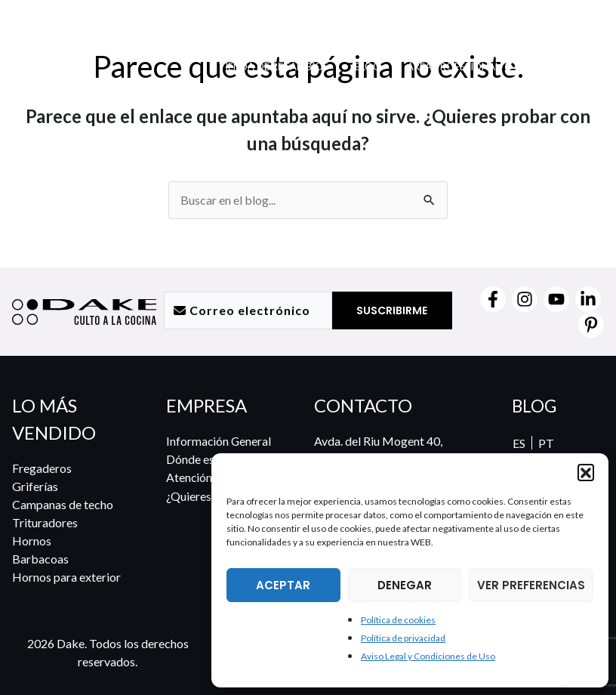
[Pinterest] (591, 325)
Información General (219, 441)
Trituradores (45, 522)
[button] (586, 472)
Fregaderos (42, 468)
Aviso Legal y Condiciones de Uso (428, 656)
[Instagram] (525, 299)
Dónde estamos (206, 459)
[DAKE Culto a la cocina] (91, 56)
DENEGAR (405, 585)
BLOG (534, 405)
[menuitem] (532, 81)
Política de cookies (398, 620)
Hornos (32, 541)
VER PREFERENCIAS (531, 585)
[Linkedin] (588, 299)
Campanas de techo (63, 504)
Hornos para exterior (66, 577)
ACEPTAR (283, 585)
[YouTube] (556, 299)
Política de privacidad (403, 638)
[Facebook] (493, 299)
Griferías (35, 486)
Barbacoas (40, 559)
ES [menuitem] (517, 443)
